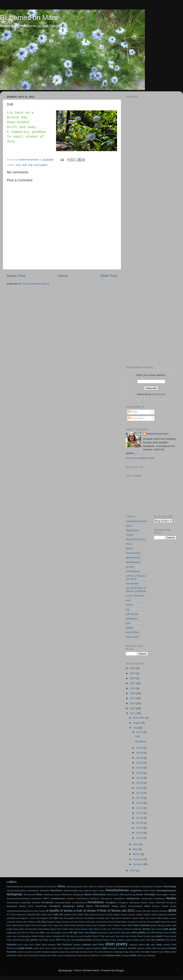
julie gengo (132, 614)
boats (87, 915)
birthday (68, 915)
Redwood (12, 945)
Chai (61, 918)
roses (31, 945)
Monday (159, 933)
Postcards (97, 940)
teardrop (84, 952)
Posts (133, 412)
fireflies (67, 925)
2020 (133, 673)
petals (174, 936)
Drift (138, 736)
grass (16, 929)
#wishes (42, 911)
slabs (153, 945)
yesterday (151, 955)
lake (43, 933)
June (136, 844)
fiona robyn (53, 925)
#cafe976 (102, 887)
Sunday (172, 948)
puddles (120, 940)
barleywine (21, 915)
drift (24, 165)
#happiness (136, 891)
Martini (93, 933)
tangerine (55, 952)
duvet (111, 922)
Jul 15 (140, 798)
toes (147, 952)
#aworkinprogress (74, 887)
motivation (57, 936)
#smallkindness (79, 903)
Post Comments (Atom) (36, 284)
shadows (87, 945)
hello (91, 929)
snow (42, 948)
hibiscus (97, 929)
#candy (110, 887)
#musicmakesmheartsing (18, 899)
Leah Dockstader (53, 933)
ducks (93, 922)
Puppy (136, 940)
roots (26, 945)
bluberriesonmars (158, 434)
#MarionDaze (99, 895)
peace (159, 936)
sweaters (46, 952)
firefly (73, 925)
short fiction (132, 632)
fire (61, 925)
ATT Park (11, 915)
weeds (79, 955)
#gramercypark (91, 891)
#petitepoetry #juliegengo (153, 899)
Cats (55, 918)
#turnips (156, 906)
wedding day (70, 955)
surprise (28, 952)
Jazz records (157, 929)
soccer (48, 948)
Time (143, 952)
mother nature (45, 936)
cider (107, 918)
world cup (141, 955)
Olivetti (140, 936)
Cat (38, 918)
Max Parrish (115, 933)
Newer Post (16, 276)
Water (54, 955)
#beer (86, 887)
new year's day (112, 936)
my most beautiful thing (86, 936)
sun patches (162, 948)
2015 (133, 693)
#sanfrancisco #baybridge (19, 903)
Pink (58, 940)
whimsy (86, 955)
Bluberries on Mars (29, 18)
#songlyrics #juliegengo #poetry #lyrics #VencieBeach (79, 906)
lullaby (86, 933)
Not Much (141, 741)
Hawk (71, 929)
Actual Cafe (140, 911)
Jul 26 (140, 763)
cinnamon (127, 918)
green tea (23, 929)
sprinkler (81, 948)
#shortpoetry (133, 571)
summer (132, 948)
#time (147, 906)
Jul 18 (140, 788)
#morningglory (163, 895)
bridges (116, 915)
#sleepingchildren (63, 903)
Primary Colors (109, 940)
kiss (38, 933)
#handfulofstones (136, 539)
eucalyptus (132, 922)
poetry (129, 628)
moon (173, 933)
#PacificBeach (82, 899)
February (138, 859)
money (167, 933)
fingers (27, 925)
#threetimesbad (135, 906)
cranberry (11, 922)
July (30, 165)
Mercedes (126, 933)
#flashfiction (133, 530)
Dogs (59, 922)
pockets (80, 940)
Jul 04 (140, 833)
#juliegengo (15, 894)
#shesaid (36, 903)
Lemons (65, 933)
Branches (101, 915)
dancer (19, 922)
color (147, 918)
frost (130, 925)
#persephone (106, 899)
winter (133, 955)
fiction (129, 605)
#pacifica (71, 899)
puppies (128, 940)
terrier (91, 952)
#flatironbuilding (71, 891)
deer (25, 922)
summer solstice (144, 948)
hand (41, 929)
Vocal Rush (34, 955)
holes (104, 929)
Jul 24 (140, 768)
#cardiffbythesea (121, 887)
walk (49, 955)
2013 (133, 703)
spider (67, 948)
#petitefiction (133, 558)
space (54, 948)
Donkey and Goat (70, 922)
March (137, 854)
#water (173, 906)
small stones (25, 948)
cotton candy (162, 918)
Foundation (132, 583)
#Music (173, 895)
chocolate (100, 918)
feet (168, 922)
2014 (133, 698)
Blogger (120, 970)
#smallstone (96, 902)
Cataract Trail (46, 918)
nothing (133, 936)
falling (163, 922)
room (20, 945)
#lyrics (129, 548)
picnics (34, 940)
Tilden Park (134, 952)
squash (89, 948)
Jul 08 (140, 823)
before (44, 915)
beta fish (59, 915)
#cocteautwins (147, 887)
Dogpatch (51, 922)
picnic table (25, 940)
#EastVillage (170, 887)
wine (118, 955)
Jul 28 (140, 758)
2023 (133, 668)
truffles (173, 952)
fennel (174, 922)
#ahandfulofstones (136, 521)
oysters (147, 936)
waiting (43, 955)
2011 (133, 713)
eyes (157, 922)
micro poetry (138, 933)
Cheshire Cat (81, 918)
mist (153, 933)
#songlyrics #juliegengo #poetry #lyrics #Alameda (141, 903)
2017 (133, 683)
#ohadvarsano (58, 899)
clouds (135, 918)
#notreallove (36, 899)
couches (173, 918)
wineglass (125, 955)
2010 (133, 870)
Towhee (154, 952)
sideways (133, 945)
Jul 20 (140, 778)
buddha (147, 915)
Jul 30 (140, 748)
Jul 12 (140, 808)
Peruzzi (167, 936)
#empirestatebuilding (16, 891)
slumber (166, 945)
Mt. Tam (66, 936)
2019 (133, 678)
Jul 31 (140, 732)
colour (153, 918)
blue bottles (78, 915)
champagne (69, 918)
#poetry (130, 567)
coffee (141, 918)
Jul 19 (140, 783)
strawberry (122, 948)
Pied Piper (44, 940)
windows (110, 955)
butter (154, 915)
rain (153, 940)
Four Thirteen (114, 925)
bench (50, 915)
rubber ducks (41, 945)
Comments (136, 418)
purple (142, 940)
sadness (52, 945)
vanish (20, 955)
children (91, 918)
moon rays (12, 936)
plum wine (71, 940)
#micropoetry (133, 553)
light (75, 933)
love (128, 623)
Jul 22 (140, 773)
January (138, 864)
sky (148, 945)
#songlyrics (111, 903)
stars (105, 948)
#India (152, 891)
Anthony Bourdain (160, 911)
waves (61, 955)
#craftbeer (158, 887)
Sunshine (12, 952)
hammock (33, 929)
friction (124, 925)
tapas (62, 952)
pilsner (52, 940)
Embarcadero (121, 922)
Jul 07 (140, 828)
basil (38, 915)
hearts (77, 929)
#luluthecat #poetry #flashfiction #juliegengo (63, 895)
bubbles (140, 915)
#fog (81, 891)
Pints (63, 940)
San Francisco (64, 945)
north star (125, 936)
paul (153, 936)
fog (128, 609)
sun (154, 948)
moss (35, 936)
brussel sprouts (128, 915)
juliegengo (132, 618)
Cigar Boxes (116, 918)
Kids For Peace (28, 933)
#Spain (123, 906)
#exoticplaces (33, 891)
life (71, 933)
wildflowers (95, 955)
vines (26, 955)
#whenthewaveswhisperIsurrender (22, 911)
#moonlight (150, 895)
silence (142, 945)
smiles (36, 948)
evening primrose (146, 922)
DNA (39, 922)
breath (109, 915)
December (139, 718)
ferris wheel (12, 925)
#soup (115, 906)
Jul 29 (140, 753)
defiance (32, 922)
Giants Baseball (141, 925)
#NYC (46, 899)
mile (148, 933)
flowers (89, 925)
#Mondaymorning (127, 895)
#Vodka (165, 906)
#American (52, 887)
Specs (60, 948)
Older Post (109, 276)
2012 (133, 708)
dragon (82, 922)
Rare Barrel (171, 940)
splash (73, 948)
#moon (140, 895)
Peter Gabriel (13, 940)
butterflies (172, 915)
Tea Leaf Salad (72, 952)
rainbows (160, 940)
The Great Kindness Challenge (108, 952)
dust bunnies (102, 922)
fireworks (80, 925)
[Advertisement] (151, 123)
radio (148, 940)
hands (46, 929)
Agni (149, 911)
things (126, 952)
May (136, 849)
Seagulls (77, 945)
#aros (129, 526)
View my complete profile (140, 458)
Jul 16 (140, 793)
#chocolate (134, 887)
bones (93, 915)
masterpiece (103, 933)
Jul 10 (140, 818)
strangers (113, 948)
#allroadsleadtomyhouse (35, 887)
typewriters (12, 955)
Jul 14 (140, 803)
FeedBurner (159, 394)
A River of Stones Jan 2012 (136, 577)
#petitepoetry (133, 562)
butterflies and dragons (17, 918)
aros (18, 165)
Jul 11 (140, 813)
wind (103, 955)
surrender (37, 952)
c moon (32, 918)
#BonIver (93, 887)
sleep (159, 945)
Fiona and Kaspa (39, 925)
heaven (84, 929)
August (137, 723)
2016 (133, 688)
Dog (44, 922)
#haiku (130, 535)
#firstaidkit (45, 891)
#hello (146, 891)
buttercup (162, 915)
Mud (73, 936)
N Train (101, 936)
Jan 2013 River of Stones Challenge (136, 590)
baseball (31, 915)
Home (63, 276)
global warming (157, 925)
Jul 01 (140, 838)
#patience (95, 899)
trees (167, 952)
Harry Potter (62, 929)
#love (129, 544)
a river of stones (135, 596)
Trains (161, 952)
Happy (53, 929)
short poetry (41, 165)
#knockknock (29, 895)
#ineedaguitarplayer (166, 891)
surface (20, 952)
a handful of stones (60, 911)
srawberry (97, 948)
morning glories (24, 936)
